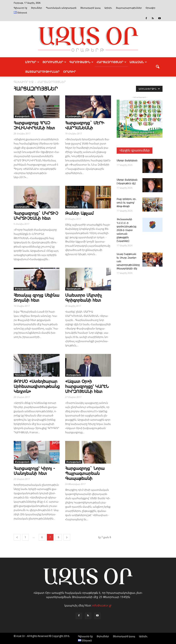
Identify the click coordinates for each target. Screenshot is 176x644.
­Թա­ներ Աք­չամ (79, 214)
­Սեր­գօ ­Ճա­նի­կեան (127, 161)
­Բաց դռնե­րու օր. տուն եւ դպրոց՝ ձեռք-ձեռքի (127, 203)
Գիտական (72, 207)
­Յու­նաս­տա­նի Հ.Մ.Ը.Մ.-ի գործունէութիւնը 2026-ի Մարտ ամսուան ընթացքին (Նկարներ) (127, 230)
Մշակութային (74, 116)
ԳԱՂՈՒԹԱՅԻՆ (81, 62)
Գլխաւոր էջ (20, 8)
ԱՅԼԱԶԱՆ (138, 62)
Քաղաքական (22, 116)
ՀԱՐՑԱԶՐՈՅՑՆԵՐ (111, 62)
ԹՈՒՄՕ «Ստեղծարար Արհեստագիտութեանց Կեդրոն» (37, 387)
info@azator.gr (102, 605)
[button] (158, 67)
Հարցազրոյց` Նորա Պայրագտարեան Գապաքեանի (85, 474)
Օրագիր (150, 8)
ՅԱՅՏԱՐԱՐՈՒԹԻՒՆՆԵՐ (42, 72)
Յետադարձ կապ (90, 8)
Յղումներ (37, 8)
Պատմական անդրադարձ (61, 8)
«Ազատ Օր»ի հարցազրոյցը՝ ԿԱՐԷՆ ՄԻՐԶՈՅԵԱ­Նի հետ (87, 387)
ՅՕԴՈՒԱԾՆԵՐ (54, 62)
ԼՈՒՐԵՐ (32, 62)
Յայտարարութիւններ (129, 8)
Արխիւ (108, 8)
